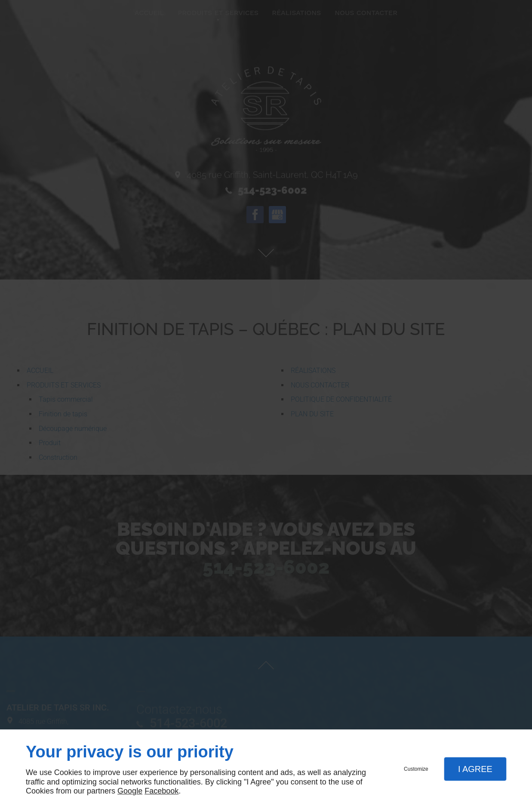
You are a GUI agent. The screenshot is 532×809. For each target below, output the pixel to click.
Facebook (161, 791)
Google (130, 791)
